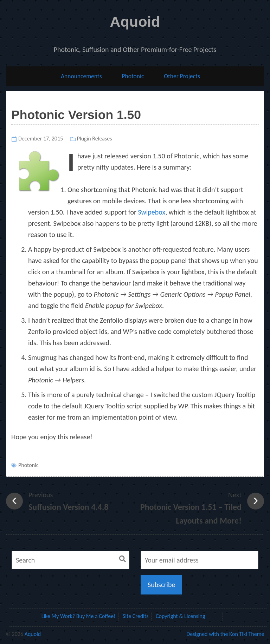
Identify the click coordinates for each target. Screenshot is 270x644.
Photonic (133, 76)
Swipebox (152, 212)
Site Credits (136, 616)
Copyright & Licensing (180, 616)
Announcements (81, 76)
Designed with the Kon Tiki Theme (225, 634)
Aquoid (135, 22)
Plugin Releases (95, 139)
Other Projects (182, 76)
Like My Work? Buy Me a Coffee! (79, 616)
